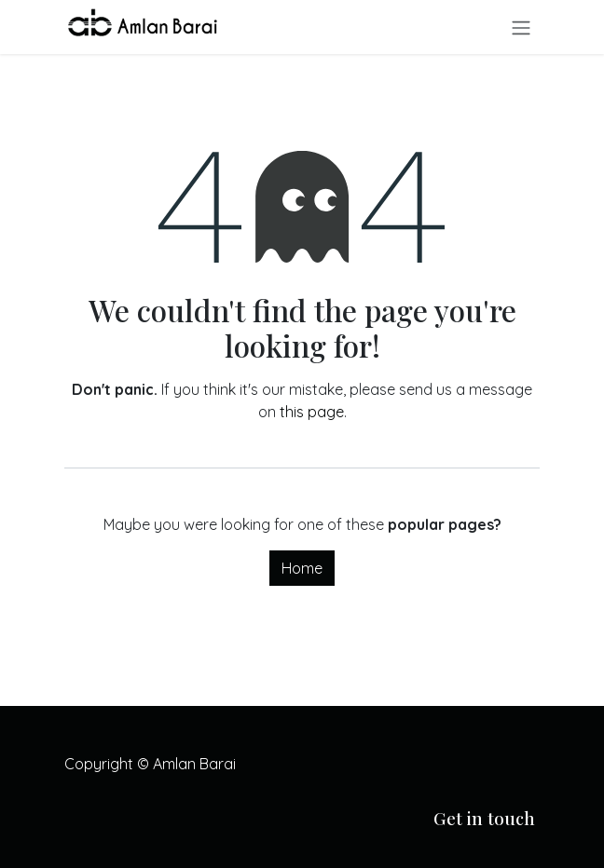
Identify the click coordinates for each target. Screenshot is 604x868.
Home (302, 568)
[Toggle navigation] (521, 27)
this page (312, 412)
